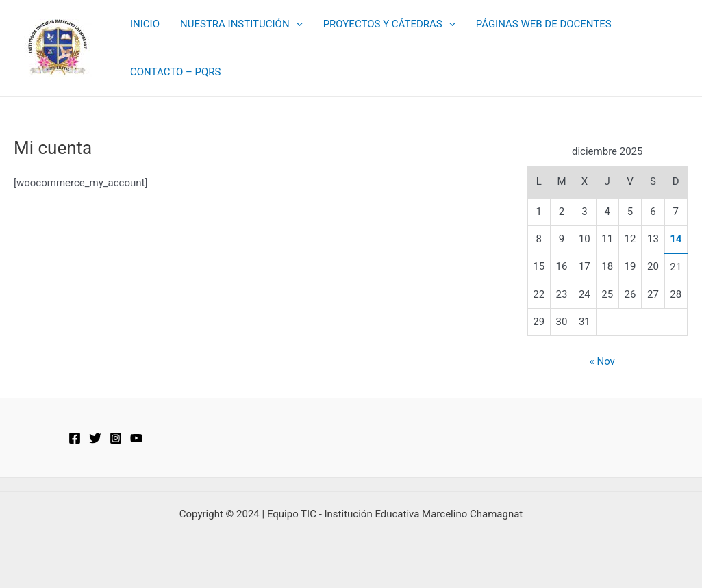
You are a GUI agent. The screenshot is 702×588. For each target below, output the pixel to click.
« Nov (602, 361)
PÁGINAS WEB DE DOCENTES (544, 24)
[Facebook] (75, 438)
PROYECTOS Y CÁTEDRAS (389, 24)
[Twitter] (95, 438)
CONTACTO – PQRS (175, 72)
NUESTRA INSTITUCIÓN (241, 24)
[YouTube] (136, 438)
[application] (296, 24)
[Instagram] (116, 438)
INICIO (145, 24)
